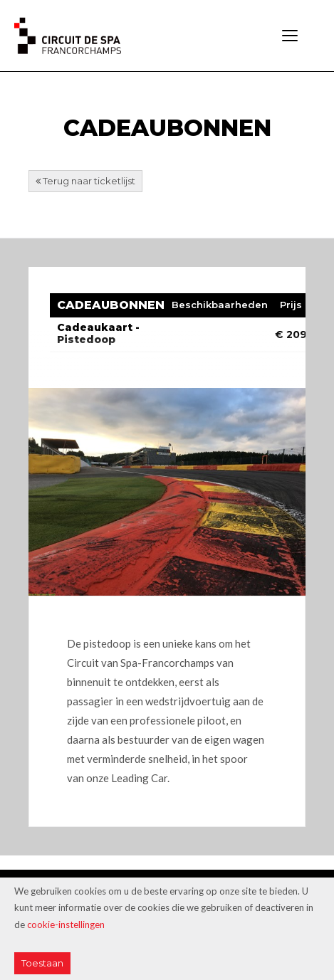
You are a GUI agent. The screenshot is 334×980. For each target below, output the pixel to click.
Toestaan (42, 963)
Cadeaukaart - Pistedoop (98, 333)
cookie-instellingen (66, 924)
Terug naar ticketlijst (85, 181)
